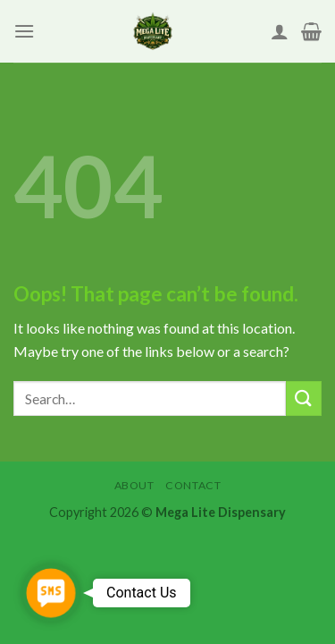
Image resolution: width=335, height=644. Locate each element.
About (134, 485)
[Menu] (24, 31)
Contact (193, 485)
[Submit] (304, 398)
